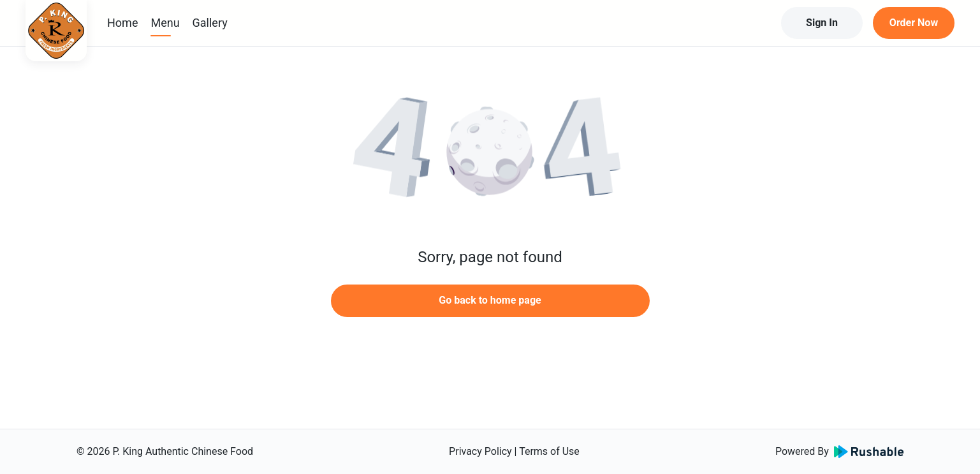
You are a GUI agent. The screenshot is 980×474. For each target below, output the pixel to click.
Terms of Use (549, 451)
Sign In (822, 23)
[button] (490, 153)
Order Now (914, 23)
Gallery (210, 23)
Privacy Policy (480, 451)
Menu (165, 23)
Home (122, 23)
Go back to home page (490, 300)
